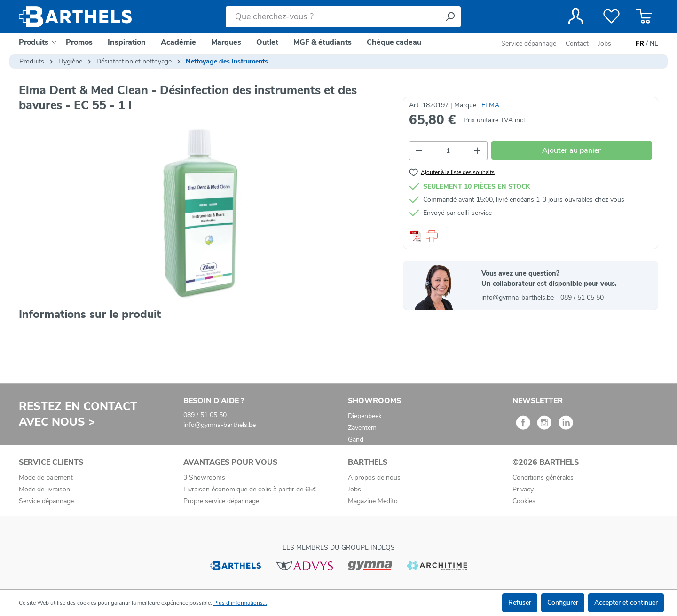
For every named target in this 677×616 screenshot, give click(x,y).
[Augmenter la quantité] (478, 151)
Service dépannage (530, 43)
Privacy (523, 489)
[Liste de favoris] (611, 16)
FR (640, 44)
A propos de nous (374, 478)
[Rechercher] (450, 17)
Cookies (524, 501)
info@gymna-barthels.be (519, 297)
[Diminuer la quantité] (419, 151)
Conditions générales (543, 478)
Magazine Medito (373, 501)
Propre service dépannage (221, 501)
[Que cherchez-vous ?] (333, 17)
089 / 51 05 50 (582, 297)
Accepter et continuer (626, 603)
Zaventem (362, 428)
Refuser (520, 603)
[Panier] (644, 16)
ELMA (490, 105)
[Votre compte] (576, 16)
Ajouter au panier (571, 150)
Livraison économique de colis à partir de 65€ (250, 489)
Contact (577, 43)
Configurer (563, 603)
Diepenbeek (365, 416)
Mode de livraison (44, 489)
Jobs (605, 43)
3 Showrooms (204, 478)
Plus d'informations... (240, 603)
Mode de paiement (46, 478)
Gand (356, 439)
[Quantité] (448, 151)
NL (654, 44)
